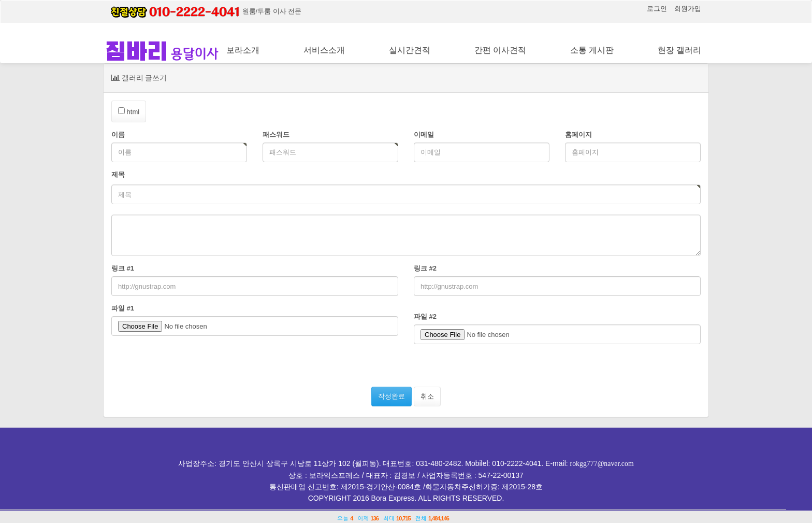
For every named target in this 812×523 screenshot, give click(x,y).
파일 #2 (425, 316)
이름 (118, 135)
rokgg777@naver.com (602, 464)
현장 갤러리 (679, 50)
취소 (427, 396)
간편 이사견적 (500, 50)
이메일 (424, 135)
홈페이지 (578, 135)
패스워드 (276, 135)
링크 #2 (425, 268)
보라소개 (243, 50)
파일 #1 (123, 308)
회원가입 (688, 9)
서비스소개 (324, 50)
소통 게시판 (592, 50)
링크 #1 (123, 268)
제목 (118, 174)
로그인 (658, 9)
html (129, 111)
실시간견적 (410, 50)
